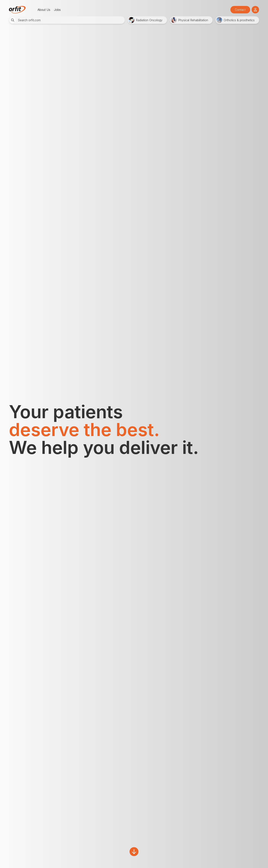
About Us (44, 10)
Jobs (57, 10)
